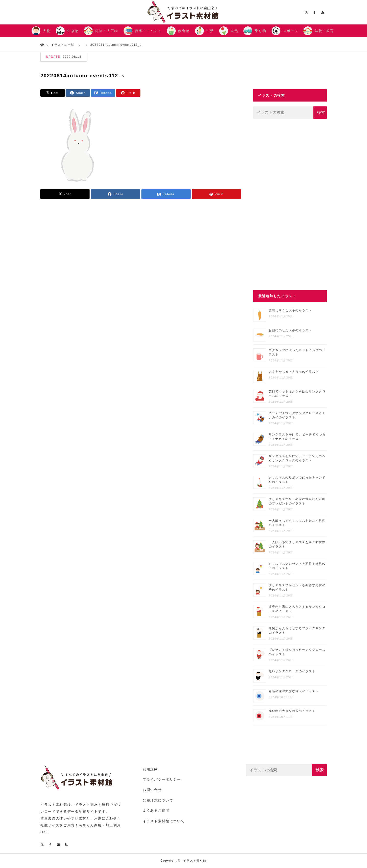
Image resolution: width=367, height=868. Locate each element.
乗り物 (260, 31)
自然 (234, 31)
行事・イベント (148, 31)
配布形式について (158, 800)
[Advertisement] (290, 204)
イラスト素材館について (164, 821)
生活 (210, 31)
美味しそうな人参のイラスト (290, 310)
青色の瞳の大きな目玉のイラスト (294, 691)
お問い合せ (152, 790)
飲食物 (184, 31)
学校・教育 (324, 31)
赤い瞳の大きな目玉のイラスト (292, 711)
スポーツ (291, 31)
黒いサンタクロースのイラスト (292, 671)
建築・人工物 (107, 31)
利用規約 (150, 769)
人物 (47, 31)
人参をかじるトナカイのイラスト (294, 372)
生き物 (73, 31)
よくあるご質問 (156, 811)
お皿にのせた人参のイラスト (290, 330)
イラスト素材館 (195, 861)
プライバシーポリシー (162, 779)
